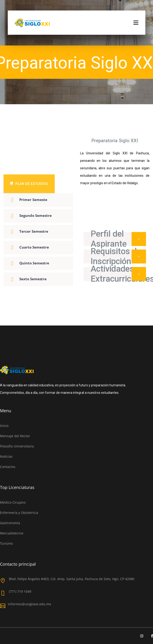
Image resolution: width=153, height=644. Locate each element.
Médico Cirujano (13, 502)
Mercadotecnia (12, 533)
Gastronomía (10, 523)
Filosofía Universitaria (17, 446)
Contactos (8, 467)
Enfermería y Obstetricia (19, 513)
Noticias (6, 456)
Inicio (4, 426)
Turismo (6, 543)
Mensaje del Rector (15, 436)
